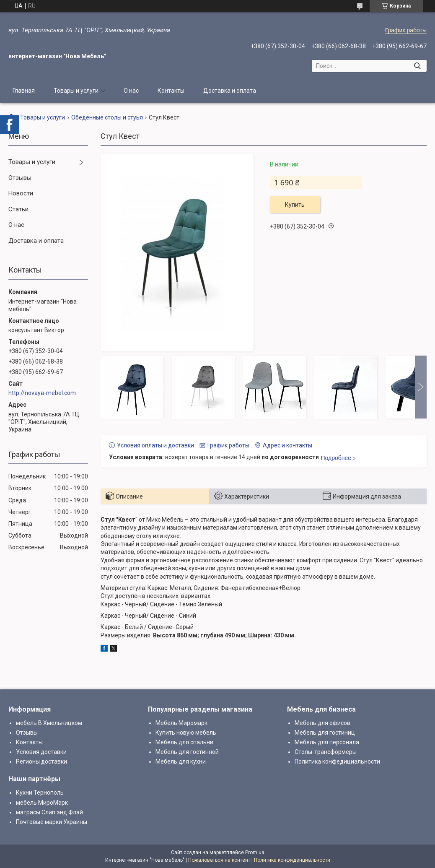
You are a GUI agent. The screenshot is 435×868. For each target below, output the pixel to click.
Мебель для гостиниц (325, 733)
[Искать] (417, 66)
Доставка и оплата (230, 91)
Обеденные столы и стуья (107, 117)
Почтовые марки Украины (52, 822)
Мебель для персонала (327, 742)
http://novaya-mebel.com (42, 393)
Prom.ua (255, 852)
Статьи (18, 209)
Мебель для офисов (322, 723)
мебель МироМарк (42, 803)
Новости (21, 193)
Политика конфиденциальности (292, 860)
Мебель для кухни (181, 761)
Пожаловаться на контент (219, 860)
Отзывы (20, 178)
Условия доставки (41, 752)
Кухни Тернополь (40, 793)
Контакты (171, 91)
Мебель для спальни (184, 742)
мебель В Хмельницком (49, 723)
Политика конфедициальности (337, 761)
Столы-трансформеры (326, 752)
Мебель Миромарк (181, 723)
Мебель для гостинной (187, 752)
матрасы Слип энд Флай (49, 812)
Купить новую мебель (186, 733)
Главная (24, 91)
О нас (131, 91)
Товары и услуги (76, 91)
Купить (295, 205)
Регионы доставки (41, 761)
